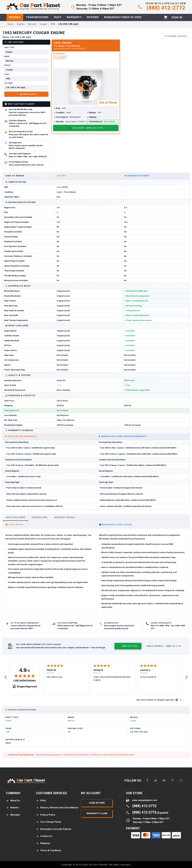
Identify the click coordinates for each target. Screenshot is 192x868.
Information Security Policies (54, 829)
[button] (6, 677)
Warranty (13, 815)
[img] (25, 676)
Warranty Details (65, 517)
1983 (7, 732)
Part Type (9, 48)
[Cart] (166, 17)
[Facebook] (147, 781)
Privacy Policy (46, 815)
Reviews (12, 808)
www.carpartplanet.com (145, 800)
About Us (13, 801)
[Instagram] (181, 781)
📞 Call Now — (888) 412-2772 (86, 128)
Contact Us (44, 836)
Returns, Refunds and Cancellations (57, 808)
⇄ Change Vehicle (176, 36)
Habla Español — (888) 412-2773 (164, 646)
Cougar (133, 721)
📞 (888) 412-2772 (128, 646)
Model (7, 65)
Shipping (43, 843)
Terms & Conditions (49, 850)
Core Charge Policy (49, 822)
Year (7, 74)
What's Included (15, 517)
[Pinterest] (172, 781)
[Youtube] (164, 781)
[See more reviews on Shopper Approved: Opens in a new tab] (155, 700)
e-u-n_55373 (60, 57)
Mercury (71, 721)
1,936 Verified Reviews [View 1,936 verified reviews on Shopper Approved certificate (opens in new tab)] (25, 680)
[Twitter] (156, 781)
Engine (8, 721)
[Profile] (177, 17)
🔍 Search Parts (26, 94)
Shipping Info (40, 517)
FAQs (41, 801)
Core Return (97, 803)
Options (9, 83)
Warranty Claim (97, 813)
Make (7, 56)
